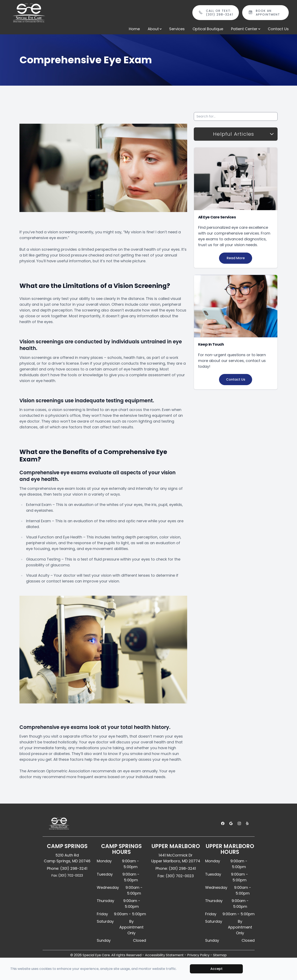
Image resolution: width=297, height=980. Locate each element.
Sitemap (220, 955)
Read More (236, 258)
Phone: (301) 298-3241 (67, 868)
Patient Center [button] (246, 29)
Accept (216, 969)
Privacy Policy (198, 955)
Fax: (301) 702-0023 (67, 875)
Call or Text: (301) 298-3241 (220, 13)
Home (134, 29)
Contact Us (278, 29)
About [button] (154, 29)
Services (177, 29)
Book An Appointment (270, 13)
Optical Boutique (208, 29)
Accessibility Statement (164, 955)
